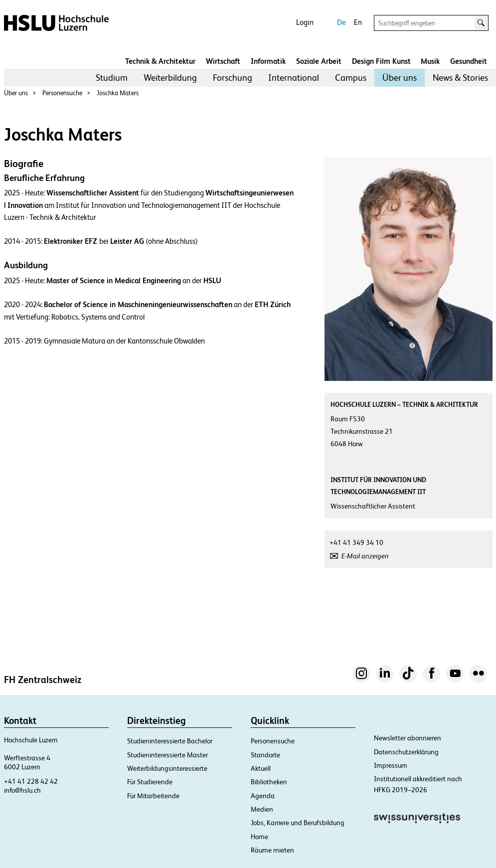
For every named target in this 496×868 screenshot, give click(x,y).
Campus (351, 78)
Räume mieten (272, 850)
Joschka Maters (118, 93)
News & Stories (460, 78)
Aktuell (261, 768)
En (358, 22)
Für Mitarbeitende (153, 796)
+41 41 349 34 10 (356, 542)
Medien (262, 809)
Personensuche (62, 93)
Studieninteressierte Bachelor (170, 741)
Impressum (391, 765)
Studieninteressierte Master (167, 755)
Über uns (400, 78)
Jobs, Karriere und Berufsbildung (298, 823)
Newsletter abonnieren (408, 738)
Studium (112, 78)
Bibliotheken (269, 782)
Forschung (233, 78)
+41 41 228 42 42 (31, 781)
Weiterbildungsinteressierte (167, 768)
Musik (430, 61)
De (341, 22)
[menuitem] (112, 78)
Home (259, 837)
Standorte (265, 755)
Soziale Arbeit (319, 61)
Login (305, 22)
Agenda (263, 796)
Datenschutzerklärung (406, 752)
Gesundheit (469, 61)
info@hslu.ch (22, 790)
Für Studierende (150, 782)
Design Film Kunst (381, 61)
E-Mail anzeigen (365, 556)
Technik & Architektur (160, 61)
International (294, 78)
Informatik (268, 61)
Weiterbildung (170, 78)
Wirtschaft (223, 61)
